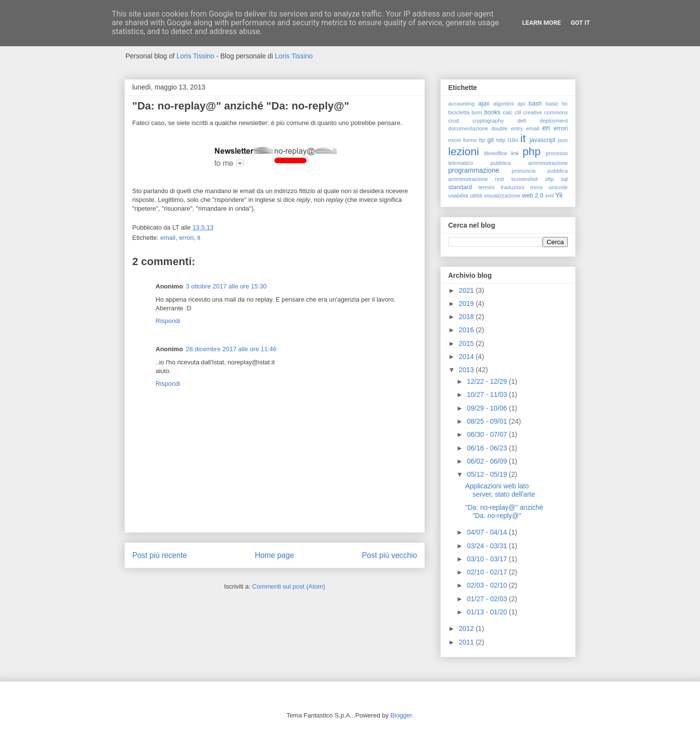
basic (552, 104)
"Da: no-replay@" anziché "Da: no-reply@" (504, 511)
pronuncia (524, 171)
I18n (513, 140)
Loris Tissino (195, 56)
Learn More (542, 23)
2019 (467, 304)
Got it (580, 23)
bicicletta (459, 112)
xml (549, 196)
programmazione (474, 170)
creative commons (545, 112)
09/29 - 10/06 (488, 408)
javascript (542, 140)
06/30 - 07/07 (488, 434)
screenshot (525, 179)
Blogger (401, 715)
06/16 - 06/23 (488, 448)
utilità (476, 196)
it (199, 238)
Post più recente (160, 555)
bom (477, 112)
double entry (507, 128)
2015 (467, 343)
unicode (558, 187)
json (563, 140)
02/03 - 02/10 (488, 585)
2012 (467, 628)
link (515, 153)
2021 (467, 290)
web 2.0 (533, 196)
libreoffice (496, 153)
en (546, 128)
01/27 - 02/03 (488, 599)
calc (507, 112)
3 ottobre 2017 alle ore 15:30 (226, 286)
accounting (461, 104)
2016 (467, 330)
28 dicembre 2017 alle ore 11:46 (231, 349)
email (168, 238)
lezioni (464, 152)
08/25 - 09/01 (488, 421)
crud (454, 121)
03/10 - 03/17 (488, 559)
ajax (484, 104)
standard (460, 187)
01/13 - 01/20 (488, 612)
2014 (467, 357)
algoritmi (504, 104)
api (521, 104)
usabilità (458, 196)
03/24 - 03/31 (488, 546)
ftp (482, 140)
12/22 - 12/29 (488, 381)
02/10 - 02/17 (488, 572)
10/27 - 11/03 (488, 394)
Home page (274, 555)
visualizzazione (502, 196)
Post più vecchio (389, 555)
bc (565, 104)
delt (522, 121)
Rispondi (168, 321)
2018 (467, 317)
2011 (467, 642)
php (532, 152)
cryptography (488, 121)
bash (535, 104)
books (492, 112)
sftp (549, 179)
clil (518, 112)
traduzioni (513, 187)
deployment (554, 121)
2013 (467, 370)
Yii (559, 195)
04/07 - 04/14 (488, 532)
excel (455, 140)
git (490, 140)
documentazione (468, 128)
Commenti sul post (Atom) (289, 586)
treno (537, 187)
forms (470, 140)
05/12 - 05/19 (488, 474)
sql (564, 179)
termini (487, 187)
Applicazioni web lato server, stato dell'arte (500, 490)
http (501, 140)
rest (499, 179)
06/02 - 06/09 (488, 461)
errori (186, 238)
